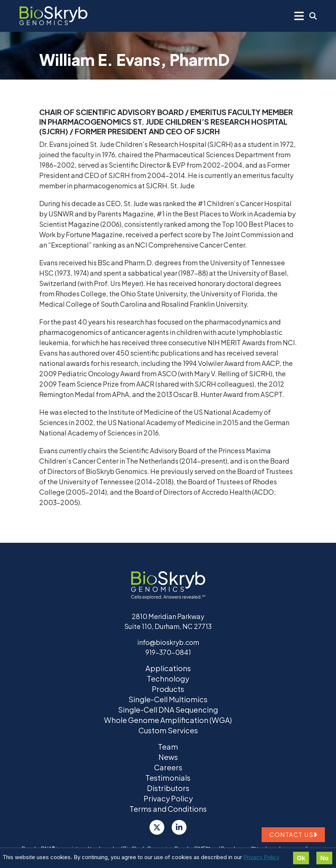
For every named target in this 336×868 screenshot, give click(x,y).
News (168, 757)
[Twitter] (157, 827)
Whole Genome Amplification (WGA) (168, 720)
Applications (168, 668)
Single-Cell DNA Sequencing (168, 709)
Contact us (293, 835)
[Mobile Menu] (299, 16)
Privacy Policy (261, 857)
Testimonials (168, 778)
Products (168, 689)
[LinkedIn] (179, 827)
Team (168, 746)
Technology (168, 678)
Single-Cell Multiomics (168, 699)
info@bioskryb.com (168, 642)
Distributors (168, 788)
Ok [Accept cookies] (301, 858)
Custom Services (168, 730)
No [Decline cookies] (324, 858)
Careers (168, 767)
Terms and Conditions (168, 809)
